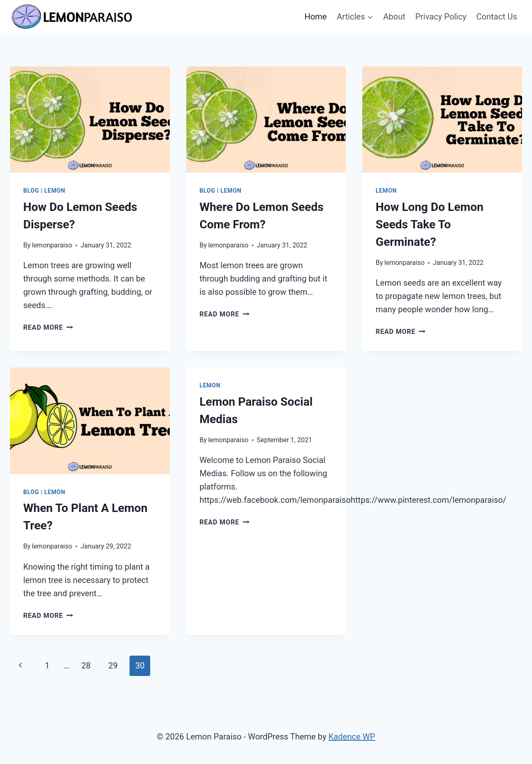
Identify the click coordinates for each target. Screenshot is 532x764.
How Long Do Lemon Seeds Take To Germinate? (430, 224)
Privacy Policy (441, 17)
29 (113, 666)
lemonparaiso (52, 245)
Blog (31, 191)
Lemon (55, 191)
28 (86, 666)
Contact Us (497, 17)
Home (316, 17)
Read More (48, 327)
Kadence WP (352, 737)
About (394, 17)
